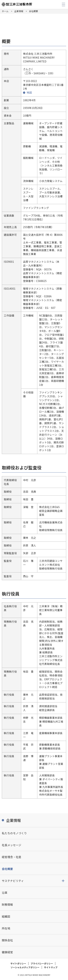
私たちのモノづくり (14, 833)
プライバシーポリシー (42, 963)
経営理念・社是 (12, 857)
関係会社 (7, 940)
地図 (29, 92)
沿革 (5, 893)
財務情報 (7, 904)
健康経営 (7, 952)
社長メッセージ (12, 845)
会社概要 (7, 869)
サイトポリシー (18, 963)
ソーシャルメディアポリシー (25, 967)
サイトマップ (51, 967)
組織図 (6, 916)
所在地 (6, 928)
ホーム (5, 11)
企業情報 (19, 11)
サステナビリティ (13, 881)
